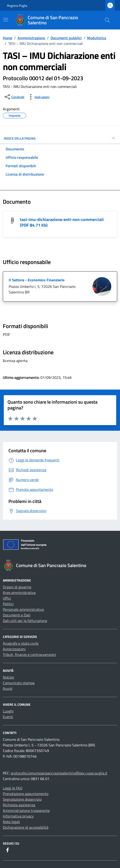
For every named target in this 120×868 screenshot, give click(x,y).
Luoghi (8, 711)
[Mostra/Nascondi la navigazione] (6, 20)
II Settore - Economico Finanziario (37, 280)
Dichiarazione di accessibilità (26, 827)
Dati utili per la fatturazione (25, 621)
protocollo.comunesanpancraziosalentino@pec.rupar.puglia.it (59, 773)
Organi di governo (17, 587)
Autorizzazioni (14, 649)
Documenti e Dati (17, 615)
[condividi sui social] (14, 97)
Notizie (8, 677)
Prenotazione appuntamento (26, 794)
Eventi (8, 717)
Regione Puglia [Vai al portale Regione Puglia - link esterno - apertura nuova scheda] (17, 5)
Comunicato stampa (19, 683)
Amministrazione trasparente (26, 810)
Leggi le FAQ (13, 788)
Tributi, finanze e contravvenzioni (29, 655)
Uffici (7, 598)
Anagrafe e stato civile (21, 643)
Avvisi (8, 688)
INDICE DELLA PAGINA (60, 138)
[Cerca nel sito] (107, 20)
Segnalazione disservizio (22, 799)
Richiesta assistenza (19, 805)
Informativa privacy (18, 816)
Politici (8, 604)
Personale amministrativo (23, 609)
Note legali (11, 822)
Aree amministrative (19, 593)
